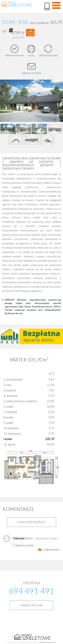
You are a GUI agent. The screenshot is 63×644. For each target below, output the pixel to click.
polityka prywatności (47, 642)
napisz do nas (32, 605)
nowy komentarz (32, 522)
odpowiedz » (52, 549)
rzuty (31, 51)
